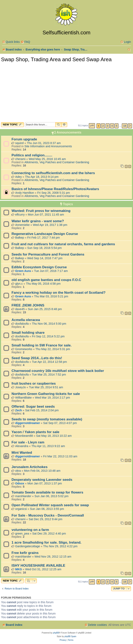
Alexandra (22, 446)
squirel (19, 143)
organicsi (21, 509)
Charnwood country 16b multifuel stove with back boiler (58, 371)
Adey (19, 177)
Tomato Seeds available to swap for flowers (47, 492)
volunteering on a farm (30, 530)
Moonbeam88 (24, 436)
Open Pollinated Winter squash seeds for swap (50, 505)
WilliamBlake (23, 398)
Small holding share (28, 333)
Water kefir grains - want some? (38, 221)
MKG (19, 569)
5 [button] (117, 126)
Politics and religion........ (32, 155)
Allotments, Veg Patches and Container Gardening (57, 162)
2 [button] (103, 126)
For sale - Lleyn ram (28, 442)
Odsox (20, 483)
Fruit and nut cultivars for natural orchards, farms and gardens (63, 244)
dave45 (20, 309)
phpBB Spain (70, 636)
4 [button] (112, 126)
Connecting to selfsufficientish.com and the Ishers (53, 173)
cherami (20, 159)
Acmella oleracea (26, 320)
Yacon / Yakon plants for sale (35, 432)
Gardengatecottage (28, 546)
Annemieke (22, 225)
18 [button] (124, 126)
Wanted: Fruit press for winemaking (41, 211)
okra (18, 471)
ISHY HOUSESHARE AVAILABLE (38, 565)
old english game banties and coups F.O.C (46, 280)
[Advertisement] (66, 92)
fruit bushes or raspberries (34, 383)
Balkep (20, 238)
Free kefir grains (25, 553)
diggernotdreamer (28, 423)
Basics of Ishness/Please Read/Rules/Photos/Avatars (55, 189)
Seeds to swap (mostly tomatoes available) (47, 419)
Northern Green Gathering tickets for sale (46, 394)
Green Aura (23, 271)
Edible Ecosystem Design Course (39, 267)
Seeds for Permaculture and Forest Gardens (48, 254)
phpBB (56, 633)
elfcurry (20, 215)
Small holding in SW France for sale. (41, 345)
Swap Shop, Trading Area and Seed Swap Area (56, 59)
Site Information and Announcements (48, 146)
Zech (19, 410)
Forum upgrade (24, 139)
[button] (92, 126)
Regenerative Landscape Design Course (45, 234)
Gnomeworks (24, 349)
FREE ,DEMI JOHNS (28, 305)
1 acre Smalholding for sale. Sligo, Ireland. (46, 542)
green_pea (22, 534)
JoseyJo (20, 387)
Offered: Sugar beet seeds (33, 406)
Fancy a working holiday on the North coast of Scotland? (59, 293)
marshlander (23, 496)
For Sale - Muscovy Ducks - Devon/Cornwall (48, 515)
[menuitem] (25, 42)
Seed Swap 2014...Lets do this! (37, 358)
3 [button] (108, 126)
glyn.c (19, 284)
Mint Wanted (22, 452)
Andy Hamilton (25, 193)
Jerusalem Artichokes (30, 467)
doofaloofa (22, 324)
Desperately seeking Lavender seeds (42, 480)
